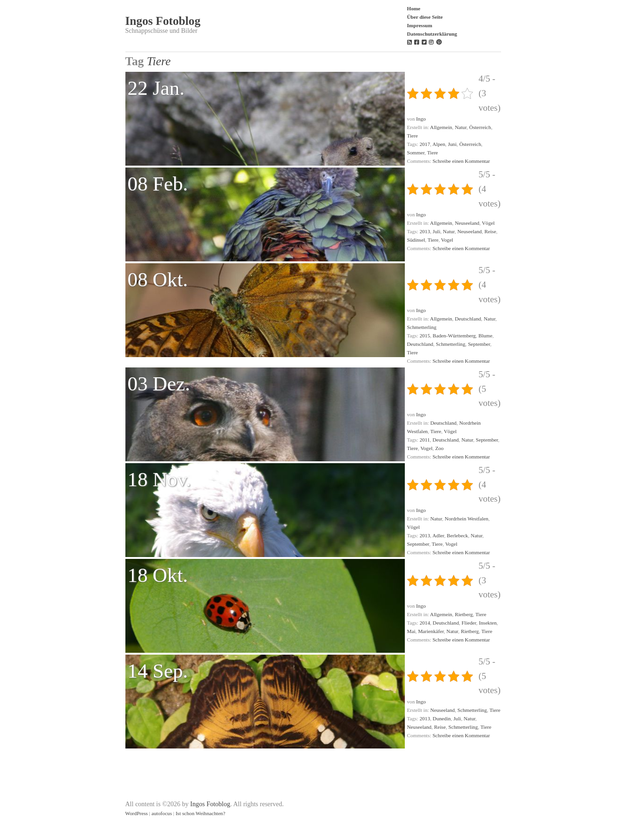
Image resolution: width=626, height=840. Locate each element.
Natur (460, 127)
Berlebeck (457, 535)
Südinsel (416, 240)
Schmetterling (422, 327)
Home (414, 8)
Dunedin (442, 718)
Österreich (480, 127)
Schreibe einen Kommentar (461, 161)
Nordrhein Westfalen (467, 519)
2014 (425, 623)
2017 (425, 144)
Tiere (413, 136)
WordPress (137, 813)
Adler (438, 535)
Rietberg (464, 614)
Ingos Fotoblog (163, 21)
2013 (425, 231)
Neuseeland (467, 223)
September (479, 344)
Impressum (420, 25)
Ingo (421, 119)
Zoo (440, 448)
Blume (486, 336)
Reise (491, 231)
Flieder (469, 623)
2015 (425, 336)
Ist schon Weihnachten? (201, 813)
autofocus (162, 813)
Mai (411, 631)
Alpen (439, 144)
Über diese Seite (425, 17)
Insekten (488, 623)
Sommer (416, 153)
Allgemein (441, 127)
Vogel (447, 240)
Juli (436, 231)
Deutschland (468, 319)
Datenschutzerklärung (432, 34)
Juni (452, 144)
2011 (425, 440)
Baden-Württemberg (454, 336)
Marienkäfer (431, 631)
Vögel (488, 223)
